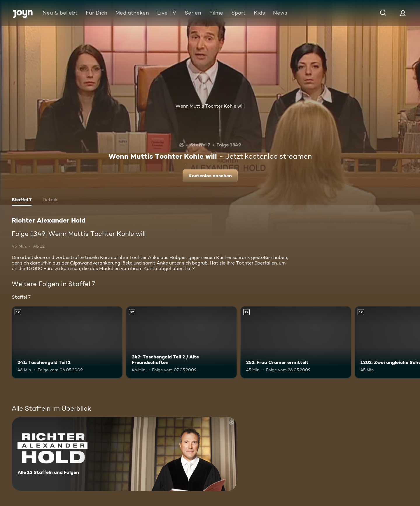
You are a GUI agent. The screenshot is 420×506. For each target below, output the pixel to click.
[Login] (403, 13)
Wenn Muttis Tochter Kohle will (210, 106)
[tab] (22, 200)
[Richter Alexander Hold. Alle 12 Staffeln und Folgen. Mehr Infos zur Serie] (124, 454)
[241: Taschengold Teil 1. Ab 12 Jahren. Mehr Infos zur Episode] (67, 342)
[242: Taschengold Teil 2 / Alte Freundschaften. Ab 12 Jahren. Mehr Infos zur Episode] (181, 342)
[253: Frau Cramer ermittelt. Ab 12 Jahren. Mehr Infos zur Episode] (296, 342)
